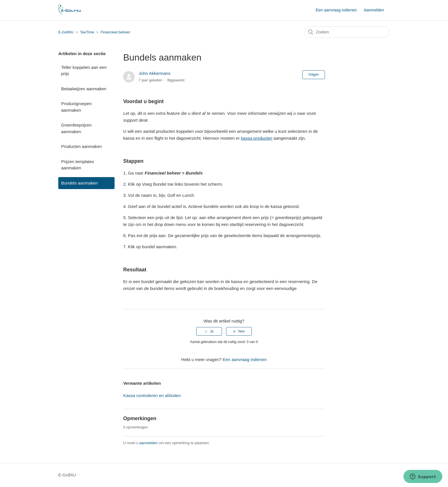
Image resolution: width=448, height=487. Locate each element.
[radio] (209, 331)
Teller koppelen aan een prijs (84, 71)
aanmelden (149, 443)
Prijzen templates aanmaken (78, 165)
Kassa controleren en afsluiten (152, 395)
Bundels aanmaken (79, 183)
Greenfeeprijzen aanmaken (76, 128)
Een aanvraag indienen (336, 10)
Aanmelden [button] (374, 10)
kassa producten (257, 138)
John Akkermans (154, 73)
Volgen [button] (314, 75)
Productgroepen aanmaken (76, 107)
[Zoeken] (347, 32)
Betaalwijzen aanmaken (84, 89)
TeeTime (88, 32)
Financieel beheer (115, 32)
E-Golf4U (66, 32)
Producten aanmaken (82, 146)
